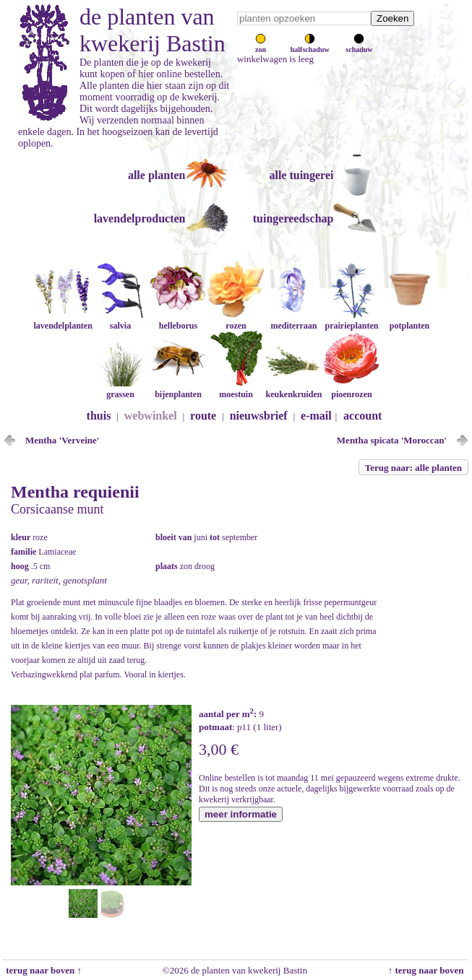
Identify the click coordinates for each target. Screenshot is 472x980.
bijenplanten (178, 389)
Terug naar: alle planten (413, 468)
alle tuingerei (301, 175)
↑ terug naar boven (428, 970)
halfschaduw (310, 45)
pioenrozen (351, 389)
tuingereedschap (293, 218)
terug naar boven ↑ (43, 970)
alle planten (157, 175)
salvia (120, 320)
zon (261, 45)
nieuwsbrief (259, 416)
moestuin (236, 389)
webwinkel (151, 416)
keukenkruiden (293, 389)
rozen (236, 320)
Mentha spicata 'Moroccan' (392, 440)
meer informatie (241, 814)
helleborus (178, 320)
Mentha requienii (75, 492)
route (203, 416)
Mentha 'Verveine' (62, 440)
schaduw (359, 45)
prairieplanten (351, 320)
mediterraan (293, 320)
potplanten (409, 320)
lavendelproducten (140, 218)
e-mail (316, 416)
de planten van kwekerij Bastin (153, 30)
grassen (120, 389)
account (362, 416)
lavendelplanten (63, 320)
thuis (99, 416)
